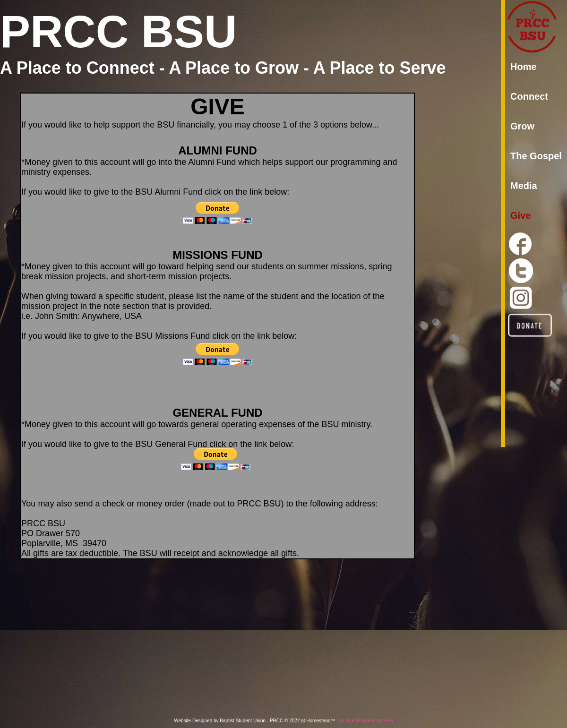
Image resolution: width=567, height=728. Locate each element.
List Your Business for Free (365, 721)
